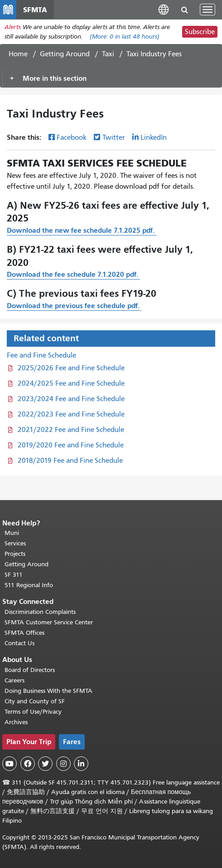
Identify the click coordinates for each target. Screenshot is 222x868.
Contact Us (19, 643)
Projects (15, 554)
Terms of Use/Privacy (33, 712)
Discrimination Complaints (40, 612)
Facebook (72, 137)
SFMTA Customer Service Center (49, 622)
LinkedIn (154, 137)
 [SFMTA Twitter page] (45, 764)
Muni (12, 533)
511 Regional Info (29, 585)
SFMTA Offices (24, 633)
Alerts (13, 27)
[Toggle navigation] (208, 10)
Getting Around (65, 54)
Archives (16, 722)
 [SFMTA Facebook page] (28, 764)
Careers (14, 680)
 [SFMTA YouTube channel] (10, 764)
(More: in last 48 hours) (125, 37)
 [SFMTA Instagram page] (63, 764)
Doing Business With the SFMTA (48, 691)
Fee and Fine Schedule (41, 355)
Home (18, 54)
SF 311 (14, 575)
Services (15, 543)
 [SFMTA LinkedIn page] (81, 764)
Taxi (108, 54)
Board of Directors (30, 670)
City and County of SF (35, 701)
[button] (164, 9)
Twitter (114, 137)
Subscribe (200, 32)
